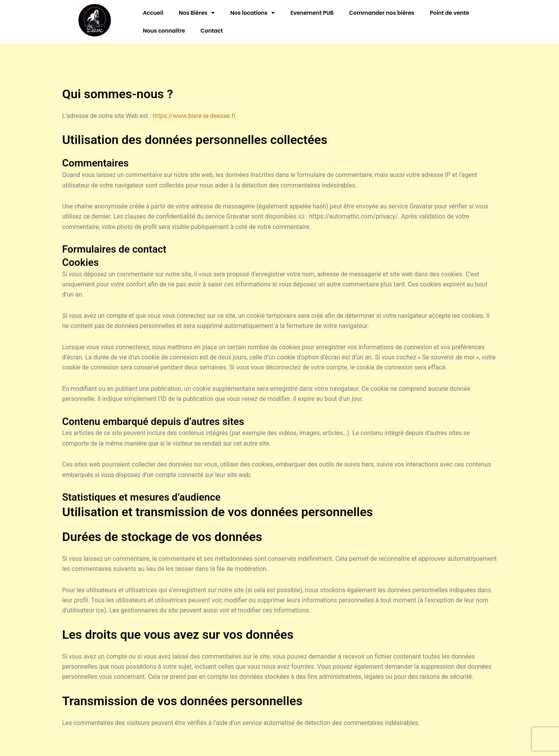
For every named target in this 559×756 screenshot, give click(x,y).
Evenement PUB (312, 13)
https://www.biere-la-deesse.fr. (195, 116)
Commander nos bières (382, 13)
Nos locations (253, 13)
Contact (212, 31)
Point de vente (449, 13)
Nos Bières (197, 13)
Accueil (153, 13)
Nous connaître (164, 31)
